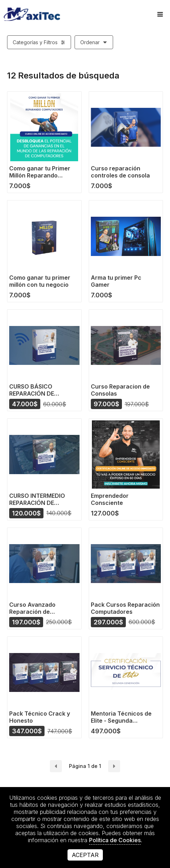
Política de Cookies (115, 840)
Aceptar (85, 855)
